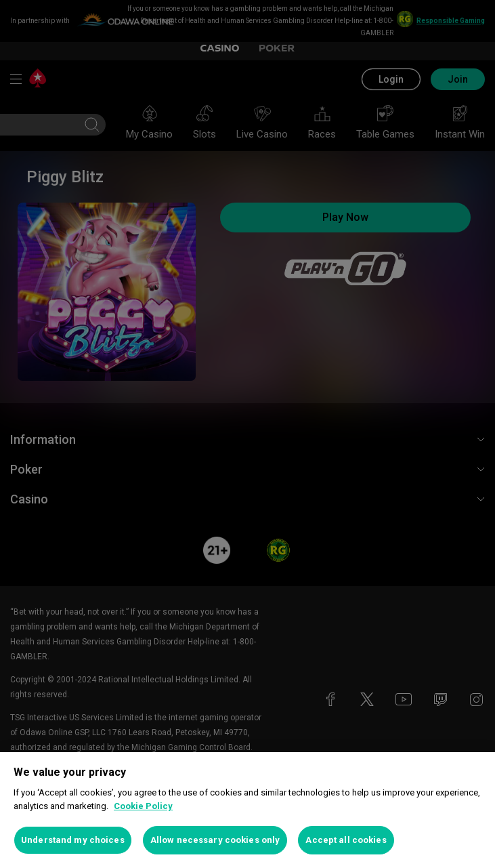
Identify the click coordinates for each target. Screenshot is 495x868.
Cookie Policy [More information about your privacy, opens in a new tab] (143, 806)
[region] (247, 810)
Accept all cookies (346, 840)
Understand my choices (73, 840)
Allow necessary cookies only (215, 840)
